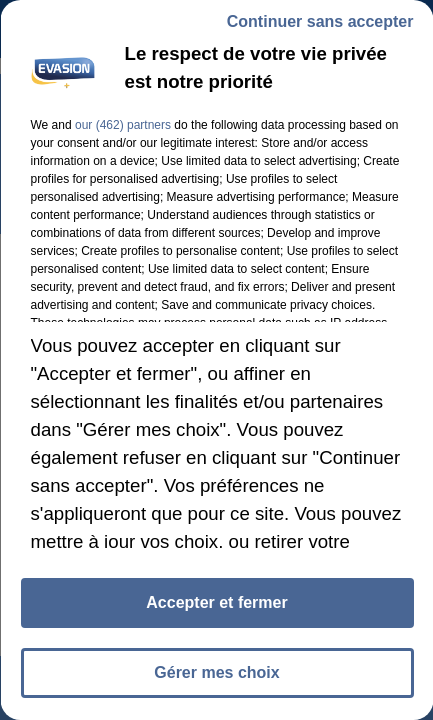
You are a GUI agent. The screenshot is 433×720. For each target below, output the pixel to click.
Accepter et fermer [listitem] (216, 602)
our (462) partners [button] (122, 125)
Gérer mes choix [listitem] (216, 672)
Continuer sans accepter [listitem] (319, 21)
